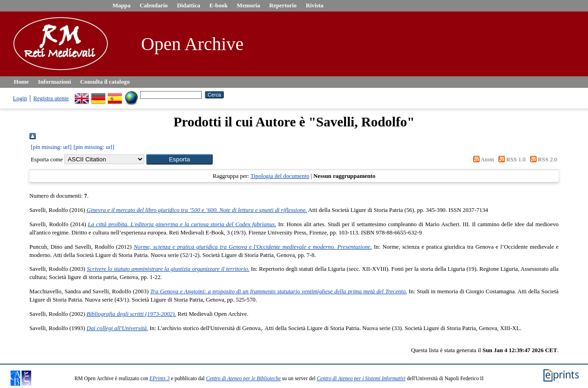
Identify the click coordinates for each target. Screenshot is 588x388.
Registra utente (51, 98)
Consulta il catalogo (105, 82)
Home (21, 82)
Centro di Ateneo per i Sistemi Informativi (361, 378)
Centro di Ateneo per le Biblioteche (243, 378)
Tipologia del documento (280, 176)
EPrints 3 (159, 378)
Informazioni (55, 82)
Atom (482, 160)
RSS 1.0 (511, 160)
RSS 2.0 (542, 160)
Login (20, 98)
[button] (179, 159)
